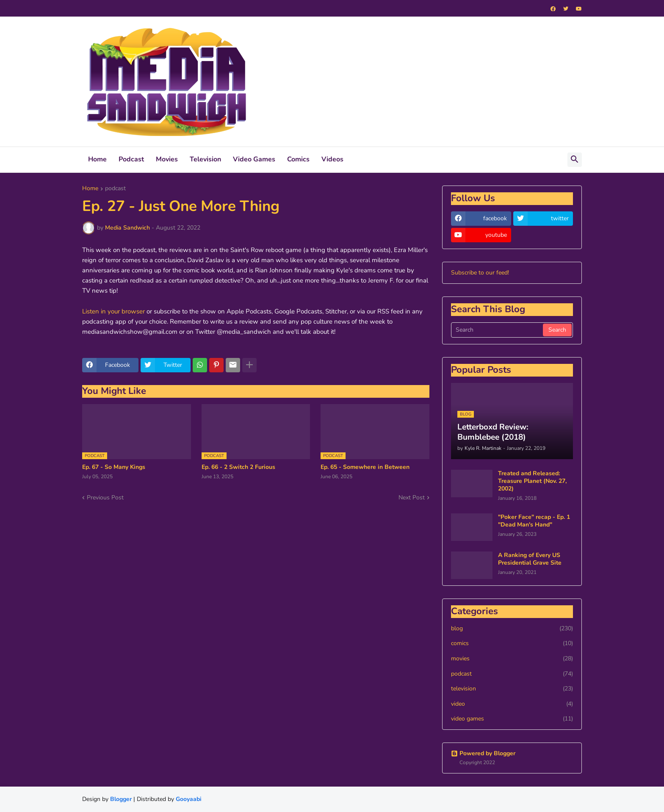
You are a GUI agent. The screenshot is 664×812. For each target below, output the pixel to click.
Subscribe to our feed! (480, 273)
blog (512, 629)
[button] (575, 160)
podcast (115, 189)
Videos (332, 159)
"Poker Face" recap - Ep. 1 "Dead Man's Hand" (534, 521)
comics (512, 643)
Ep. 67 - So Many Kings (114, 467)
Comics (298, 159)
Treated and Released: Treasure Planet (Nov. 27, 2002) (532, 481)
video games (512, 719)
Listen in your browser (113, 311)
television (512, 689)
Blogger (121, 799)
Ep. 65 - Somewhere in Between (365, 467)
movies (512, 659)
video (512, 704)
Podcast (131, 159)
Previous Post (105, 497)
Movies (167, 159)
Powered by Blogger (483, 753)
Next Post (412, 497)
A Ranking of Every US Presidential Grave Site (530, 559)
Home (97, 159)
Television (205, 159)
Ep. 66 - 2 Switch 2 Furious (238, 467)
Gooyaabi (189, 799)
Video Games (254, 159)
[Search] (498, 330)
